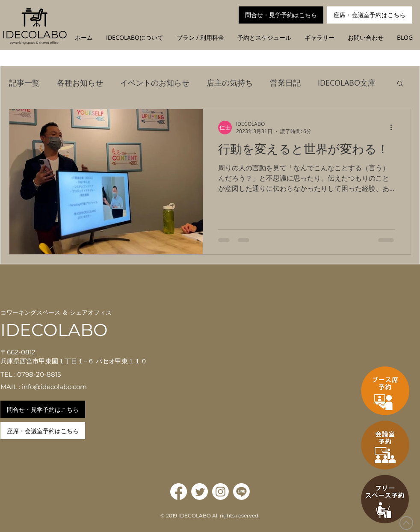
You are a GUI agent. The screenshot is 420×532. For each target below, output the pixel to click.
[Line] (241, 492)
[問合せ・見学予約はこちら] (281, 15)
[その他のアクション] (394, 128)
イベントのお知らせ (155, 83)
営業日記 (285, 83)
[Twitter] (200, 492)
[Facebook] (179, 492)
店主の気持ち (230, 83)
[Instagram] (220, 492)
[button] (400, 84)
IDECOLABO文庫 (347, 83)
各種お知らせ (80, 83)
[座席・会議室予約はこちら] (370, 15)
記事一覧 (24, 83)
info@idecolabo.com (54, 387)
